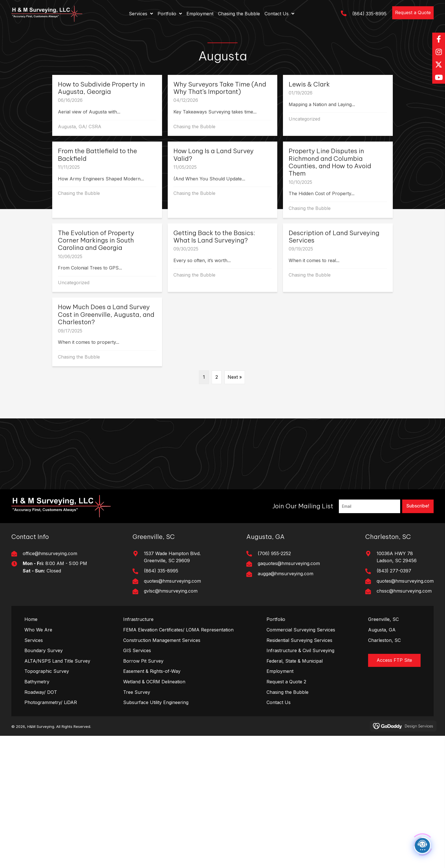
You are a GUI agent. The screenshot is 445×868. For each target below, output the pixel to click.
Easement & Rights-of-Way (152, 671)
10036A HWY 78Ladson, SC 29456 (397, 557)
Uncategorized (304, 119)
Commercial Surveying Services (301, 630)
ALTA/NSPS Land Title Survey (57, 661)
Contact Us (279, 702)
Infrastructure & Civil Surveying (300, 650)
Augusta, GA (382, 630)
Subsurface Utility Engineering (156, 702)
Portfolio (276, 619)
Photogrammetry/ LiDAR (51, 702)
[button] (413, 13)
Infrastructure (138, 619)
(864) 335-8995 (369, 14)
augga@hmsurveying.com (286, 574)
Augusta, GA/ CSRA (80, 127)
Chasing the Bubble (194, 127)
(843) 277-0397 (394, 571)
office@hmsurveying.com (50, 553)
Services (34, 640)
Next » (235, 377)
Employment (280, 671)
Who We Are (38, 630)
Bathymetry (37, 682)
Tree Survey (137, 692)
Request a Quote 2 (286, 682)
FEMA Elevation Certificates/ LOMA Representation (178, 630)
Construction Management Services (162, 640)
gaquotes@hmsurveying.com (289, 563)
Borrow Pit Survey (143, 661)
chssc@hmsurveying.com (404, 591)
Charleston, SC (384, 640)
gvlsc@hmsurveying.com (171, 591)
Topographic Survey (47, 671)
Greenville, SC (383, 619)
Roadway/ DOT (41, 692)
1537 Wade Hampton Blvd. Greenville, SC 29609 (172, 557)
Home (31, 619)
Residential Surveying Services (299, 640)
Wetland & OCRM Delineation (154, 682)
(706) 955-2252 (274, 553)
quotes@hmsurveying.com (172, 581)
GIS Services (137, 650)
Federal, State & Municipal (295, 661)
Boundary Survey (44, 650)
